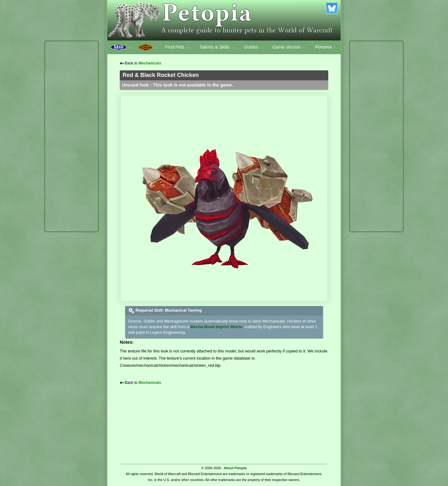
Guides (254, 47)
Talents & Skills (217, 47)
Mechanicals (150, 63)
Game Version (289, 47)
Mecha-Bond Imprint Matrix (216, 327)
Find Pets (177, 47)
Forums (326, 47)
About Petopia (235, 468)
